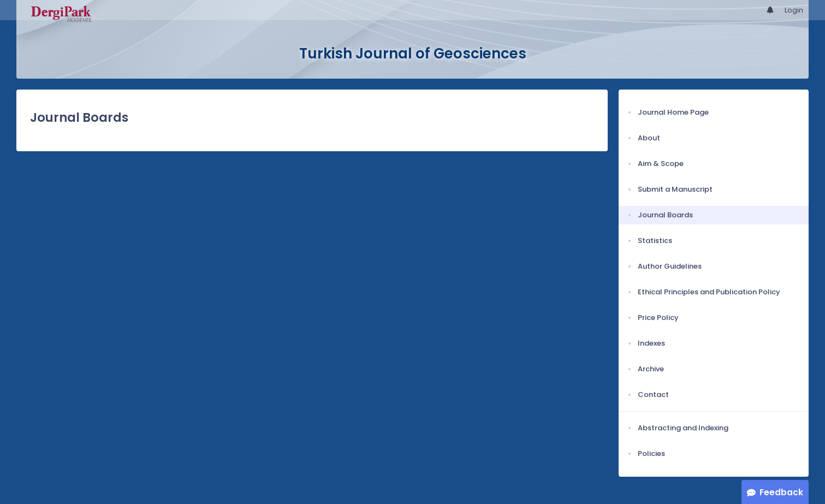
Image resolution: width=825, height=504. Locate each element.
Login (794, 10)
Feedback (781, 492)
